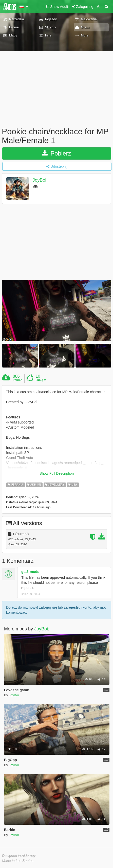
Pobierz (56, 153)
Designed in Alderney (19, 856)
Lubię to (41, 380)
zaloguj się (48, 607)
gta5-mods (30, 572)
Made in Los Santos (18, 861)
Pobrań (17, 380)
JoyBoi (40, 180)
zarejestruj (73, 607)
